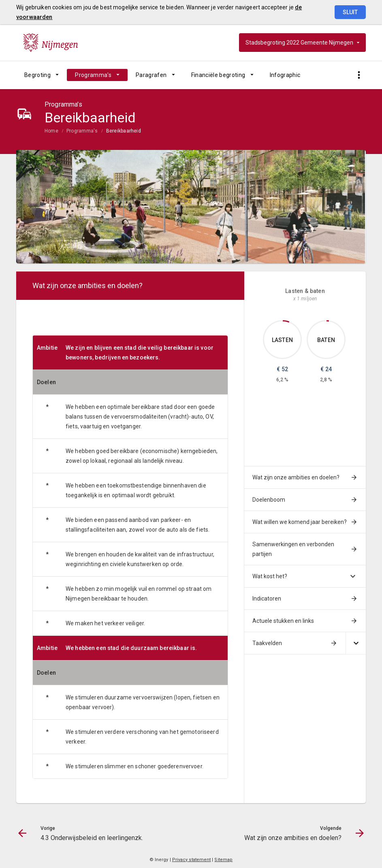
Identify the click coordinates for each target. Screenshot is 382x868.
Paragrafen (151, 75)
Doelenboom (269, 500)
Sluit (350, 12)
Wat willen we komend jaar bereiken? (300, 522)
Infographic (285, 75)
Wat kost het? (270, 576)
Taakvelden (267, 643)
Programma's (93, 75)
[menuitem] (42, 75)
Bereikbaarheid (124, 131)
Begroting (37, 75)
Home (51, 131)
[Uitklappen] (356, 643)
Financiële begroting (218, 75)
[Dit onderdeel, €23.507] (328, 321)
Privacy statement (192, 860)
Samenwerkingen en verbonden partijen (293, 549)
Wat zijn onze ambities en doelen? (296, 477)
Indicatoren (267, 599)
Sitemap (223, 860)
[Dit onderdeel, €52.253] (286, 321)
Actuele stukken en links (283, 621)
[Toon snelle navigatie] (359, 75)
